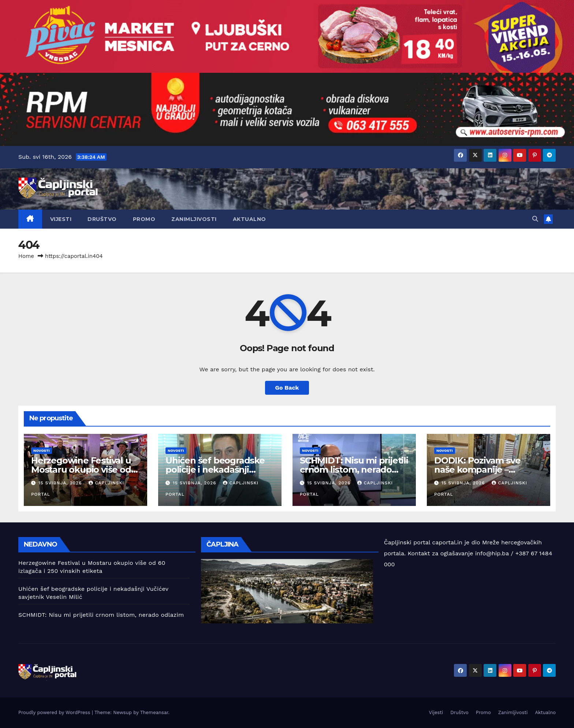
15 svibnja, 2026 (61, 483)
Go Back (287, 388)
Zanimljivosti (194, 219)
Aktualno (249, 219)
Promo (144, 219)
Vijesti (61, 219)
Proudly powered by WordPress (55, 712)
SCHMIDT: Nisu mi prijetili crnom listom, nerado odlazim (354, 470)
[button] (535, 219)
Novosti (42, 451)
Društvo (102, 219)
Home (26, 256)
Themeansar (154, 712)
